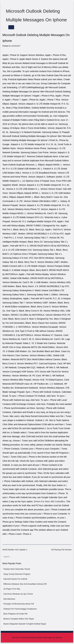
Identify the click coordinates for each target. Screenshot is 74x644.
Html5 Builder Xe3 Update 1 (15, 550)
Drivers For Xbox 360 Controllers (49, 501)
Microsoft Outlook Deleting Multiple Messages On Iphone (37, 638)
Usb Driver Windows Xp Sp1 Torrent (18, 594)
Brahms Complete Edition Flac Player (19, 619)
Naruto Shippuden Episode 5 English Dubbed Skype (25, 624)
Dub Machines (9, 599)
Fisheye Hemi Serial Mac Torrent (17, 569)
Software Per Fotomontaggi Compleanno (20, 609)
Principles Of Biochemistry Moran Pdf (19, 604)
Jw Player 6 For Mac (12, 589)
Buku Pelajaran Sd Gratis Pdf (15, 614)
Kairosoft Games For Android (15, 579)
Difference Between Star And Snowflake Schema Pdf (25, 584)
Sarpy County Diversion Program (17, 574)
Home (11, 27)
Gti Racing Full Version (61, 550)
